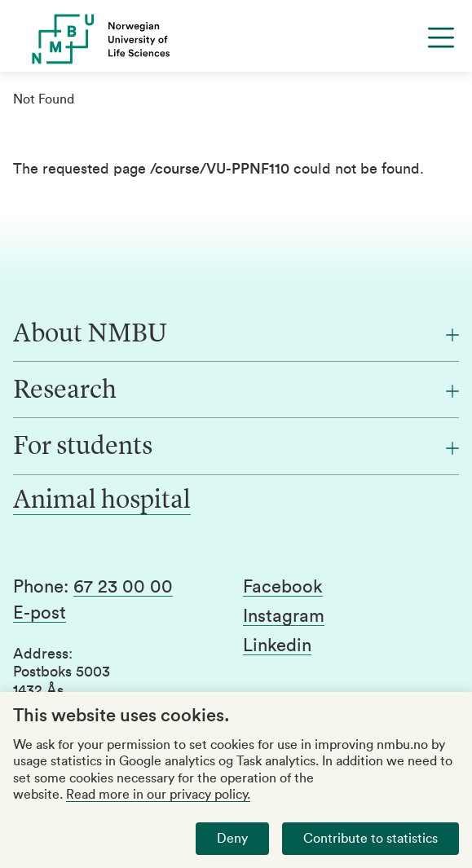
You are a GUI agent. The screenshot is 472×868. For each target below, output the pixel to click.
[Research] (236, 391)
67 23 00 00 (123, 587)
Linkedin (277, 645)
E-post (40, 613)
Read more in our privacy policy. (158, 795)
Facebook (283, 587)
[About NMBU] (236, 335)
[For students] (236, 447)
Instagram (284, 616)
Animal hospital (102, 501)
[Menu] (441, 37)
